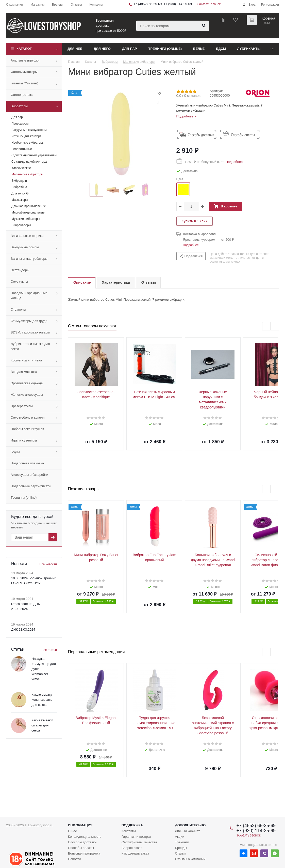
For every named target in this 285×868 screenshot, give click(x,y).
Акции (179, 837)
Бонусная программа (84, 853)
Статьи (180, 853)
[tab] (187, 116)
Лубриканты (249, 49)
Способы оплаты (81, 848)
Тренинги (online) (165, 49)
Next (275, 326)
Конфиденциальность (85, 837)
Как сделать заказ (135, 853)
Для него (102, 49)
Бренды (181, 848)
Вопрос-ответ (132, 848)
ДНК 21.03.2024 (23, 629)
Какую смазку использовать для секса (42, 700)
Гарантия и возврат (136, 837)
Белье (199, 49)
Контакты (129, 831)
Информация (80, 825)
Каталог (24, 49)
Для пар (130, 49)
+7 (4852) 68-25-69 (148, 4)
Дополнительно (190, 825)
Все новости (48, 564)
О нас (72, 831)
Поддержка (132, 825)
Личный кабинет (187, 831)
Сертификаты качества (139, 842)
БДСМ (221, 49)
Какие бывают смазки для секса (42, 725)
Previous (267, 326)
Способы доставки (82, 842)
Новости (74, 859)
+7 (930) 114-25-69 (178, 4)
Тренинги (182, 842)
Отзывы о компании (190, 859)
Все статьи (49, 650)
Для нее (75, 49)
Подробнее (233, 162)
